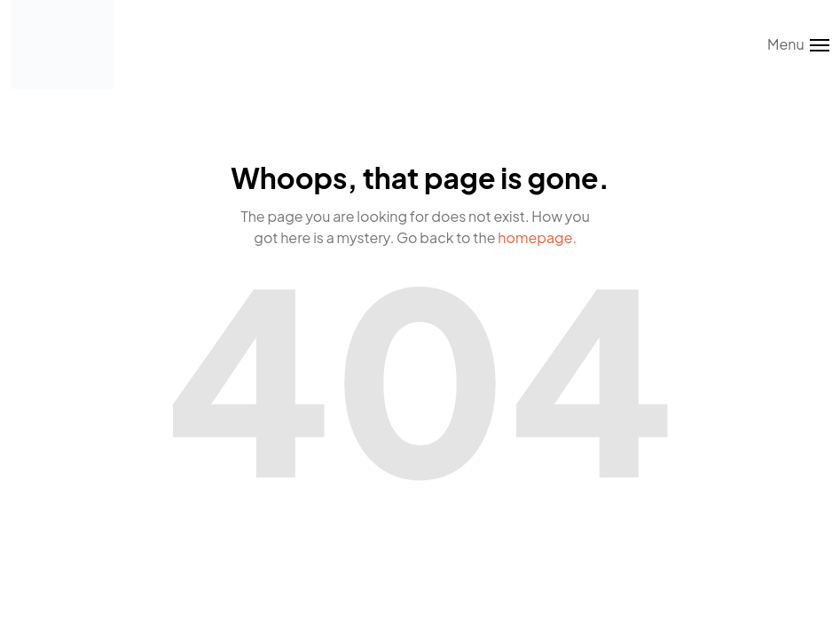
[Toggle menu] (798, 44)
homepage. (537, 237)
